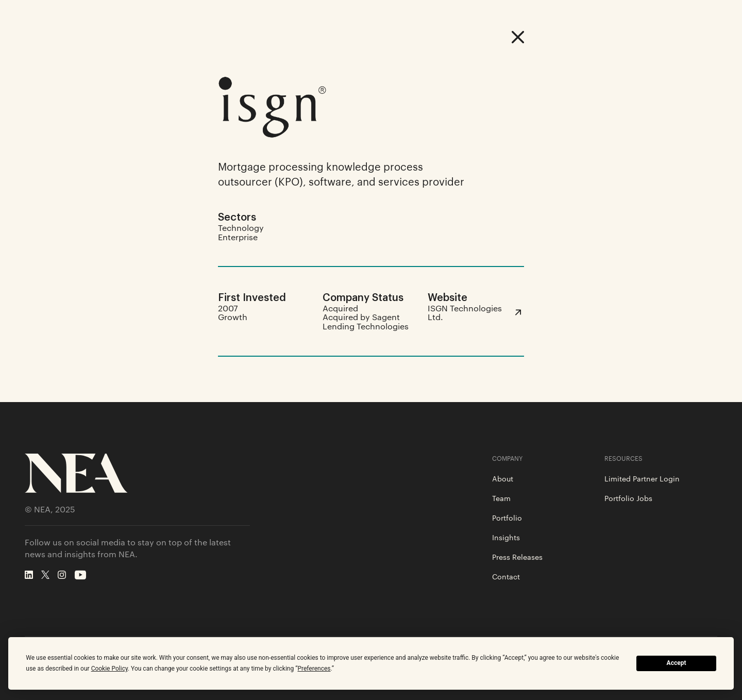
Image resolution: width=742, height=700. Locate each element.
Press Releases (517, 557)
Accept (677, 663)
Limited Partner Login (642, 478)
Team (501, 498)
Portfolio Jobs (628, 498)
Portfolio (507, 518)
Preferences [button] (314, 669)
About (503, 478)
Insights (506, 537)
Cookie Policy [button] (109, 669)
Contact (506, 576)
